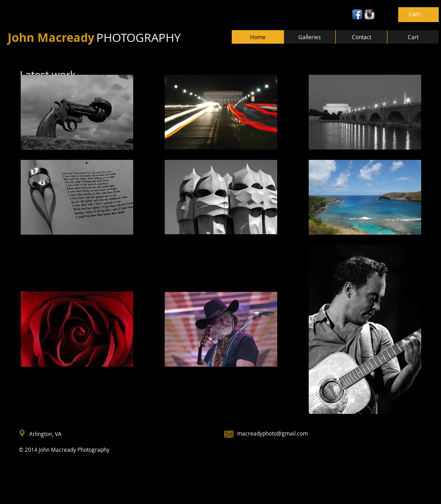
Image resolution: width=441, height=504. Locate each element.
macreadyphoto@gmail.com (272, 433)
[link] (419, 14)
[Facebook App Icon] (357, 14)
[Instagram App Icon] (369, 14)
